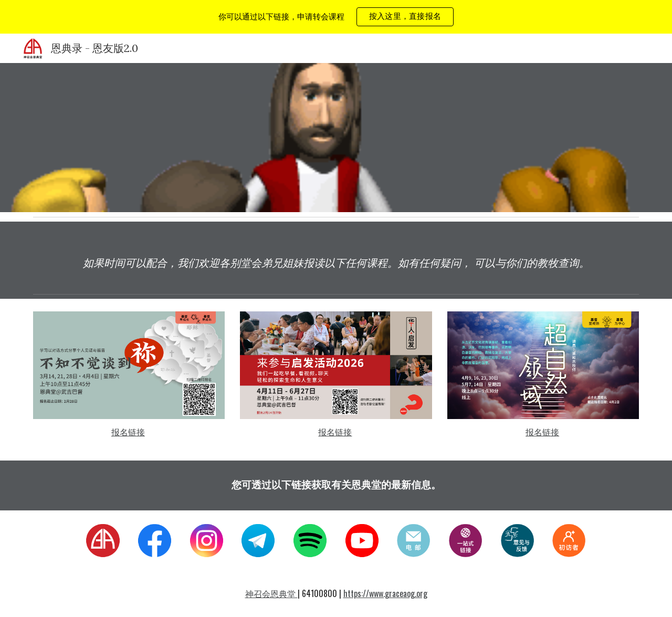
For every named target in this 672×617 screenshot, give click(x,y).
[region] (336, 17)
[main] (336, 263)
